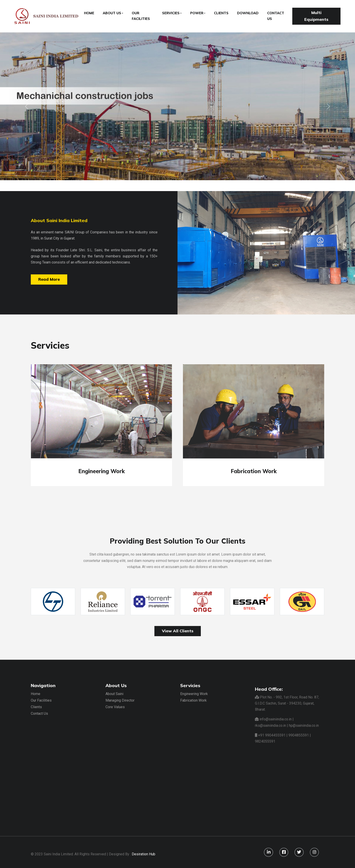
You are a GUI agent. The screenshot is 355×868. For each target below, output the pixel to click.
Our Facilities (41, 700)
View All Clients (178, 631)
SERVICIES (171, 13)
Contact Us (39, 713)
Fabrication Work (193, 700)
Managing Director (120, 700)
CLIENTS (221, 13)
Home (36, 694)
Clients (36, 707)
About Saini (114, 694)
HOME (89, 13)
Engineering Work (194, 694)
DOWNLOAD (248, 13)
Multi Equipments (316, 16)
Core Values (115, 707)
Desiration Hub (144, 854)
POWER (197, 13)
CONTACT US (276, 16)
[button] (27, 106)
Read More (49, 279)
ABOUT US (112, 13)
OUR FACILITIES (141, 16)
